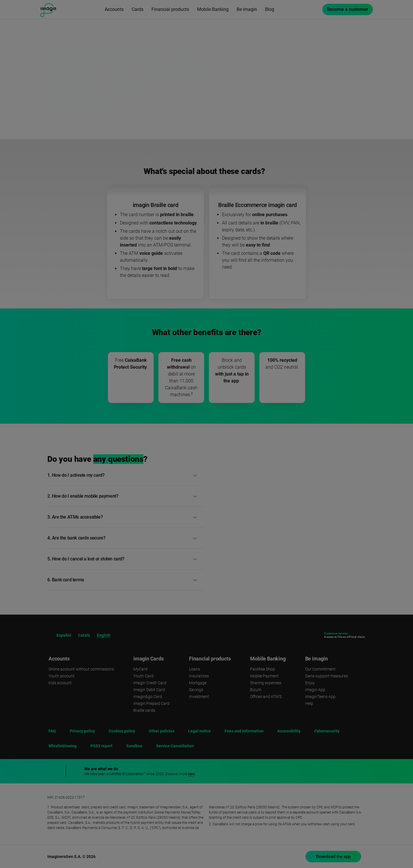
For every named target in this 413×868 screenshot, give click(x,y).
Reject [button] (347, 818)
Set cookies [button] (347, 850)
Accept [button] (347, 835)
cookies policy (302, 801)
